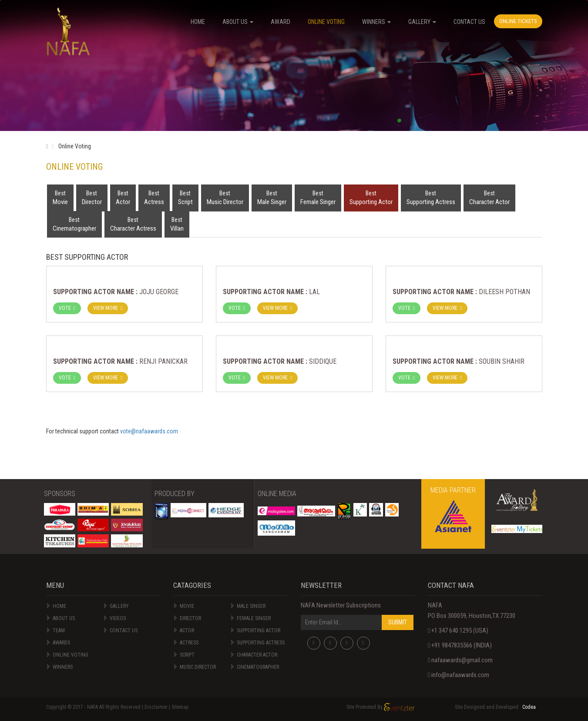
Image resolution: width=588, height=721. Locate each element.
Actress (154, 197)
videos (118, 618)
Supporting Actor (371, 197)
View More (108, 308)
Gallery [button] (422, 22)
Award (281, 22)
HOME (198, 22)
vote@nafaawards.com (149, 431)
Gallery (119, 606)
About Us (64, 618)
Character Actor (489, 197)
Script (185, 197)
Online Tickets (518, 21)
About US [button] (238, 22)
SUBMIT (398, 622)
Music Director (225, 197)
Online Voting (326, 22)
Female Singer (318, 197)
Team (59, 630)
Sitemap (180, 707)
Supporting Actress (431, 197)
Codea (529, 707)
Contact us (124, 630)
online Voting (71, 655)
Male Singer (272, 197)
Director (92, 197)
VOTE (67, 308)
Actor (123, 197)
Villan (177, 224)
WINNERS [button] (376, 22)
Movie (60, 197)
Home (59, 606)
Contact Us (469, 22)
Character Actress (133, 224)
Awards (61, 643)
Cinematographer (74, 224)
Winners (63, 667)
